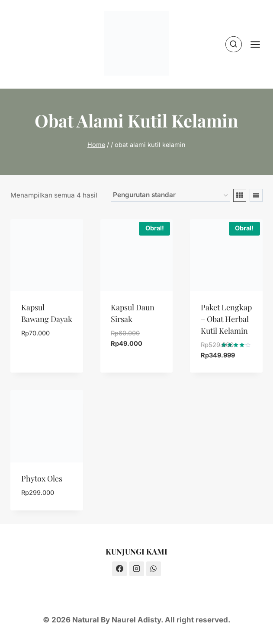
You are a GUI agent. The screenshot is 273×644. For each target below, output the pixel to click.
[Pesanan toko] (170, 195)
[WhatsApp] (154, 569)
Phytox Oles (42, 478)
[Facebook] (119, 569)
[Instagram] (137, 569)
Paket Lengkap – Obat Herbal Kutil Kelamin (226, 319)
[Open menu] (260, 44)
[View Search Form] (233, 44)
